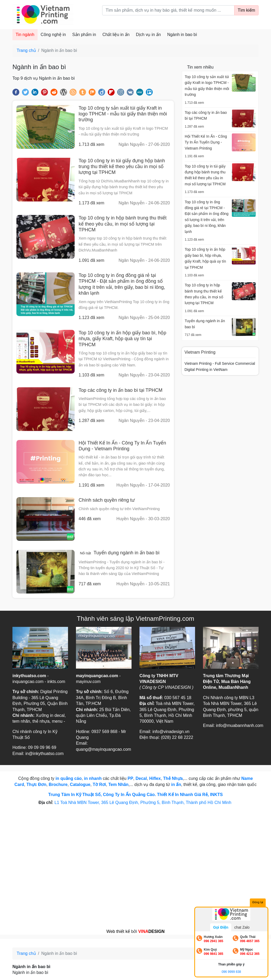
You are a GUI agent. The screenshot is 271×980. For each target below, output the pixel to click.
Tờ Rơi (99, 785)
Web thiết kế (118, 931)
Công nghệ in (53, 35)
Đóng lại (258, 902)
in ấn (176, 785)
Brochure (58, 785)
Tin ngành (25, 35)
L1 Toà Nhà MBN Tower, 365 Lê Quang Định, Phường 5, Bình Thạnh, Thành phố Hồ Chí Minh (144, 803)
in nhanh (93, 778)
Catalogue (80, 785)
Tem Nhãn (118, 785)
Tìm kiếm (246, 10)
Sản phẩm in (84, 35)
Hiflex (155, 778)
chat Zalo (242, 927)
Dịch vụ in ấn (148, 35)
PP (130, 778)
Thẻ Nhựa (173, 778)
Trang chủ (26, 50)
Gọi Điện (221, 927)
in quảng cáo (69, 778)
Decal (141, 778)
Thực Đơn (36, 785)
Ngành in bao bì (182, 35)
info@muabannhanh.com (240, 725)
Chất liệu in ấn (116, 35)
